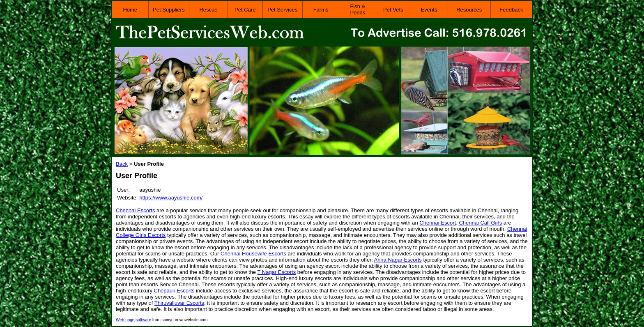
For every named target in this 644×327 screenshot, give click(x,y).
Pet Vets (393, 10)
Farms (321, 10)
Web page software (133, 320)
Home (130, 10)
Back (122, 164)
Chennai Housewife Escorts (253, 254)
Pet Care (245, 10)
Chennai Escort (438, 223)
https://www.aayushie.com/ (171, 198)
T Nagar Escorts (276, 272)
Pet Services (282, 10)
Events (429, 10)
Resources (469, 10)
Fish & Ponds (358, 9)
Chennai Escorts (135, 210)
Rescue (208, 10)
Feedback (511, 10)
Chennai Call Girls (480, 223)
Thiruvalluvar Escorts (179, 303)
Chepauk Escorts (174, 291)
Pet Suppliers (169, 10)
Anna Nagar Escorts (398, 260)
